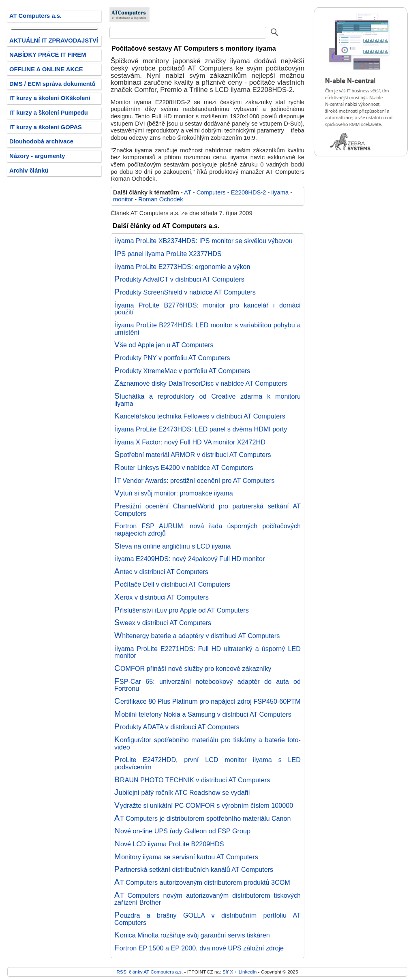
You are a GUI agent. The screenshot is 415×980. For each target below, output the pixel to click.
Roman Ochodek (160, 199)
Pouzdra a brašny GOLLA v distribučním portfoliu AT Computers (207, 919)
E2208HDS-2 (249, 192)
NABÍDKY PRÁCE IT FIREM (48, 55)
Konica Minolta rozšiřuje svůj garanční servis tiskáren (192, 935)
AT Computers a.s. (35, 16)
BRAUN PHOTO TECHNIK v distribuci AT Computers (192, 780)
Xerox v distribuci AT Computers (162, 597)
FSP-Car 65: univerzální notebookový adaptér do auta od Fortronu (207, 685)
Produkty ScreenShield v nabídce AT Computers (185, 292)
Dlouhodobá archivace (41, 141)
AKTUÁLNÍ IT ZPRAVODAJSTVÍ (54, 41)
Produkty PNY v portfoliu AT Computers (172, 358)
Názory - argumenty (37, 156)
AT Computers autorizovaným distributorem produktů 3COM (202, 882)
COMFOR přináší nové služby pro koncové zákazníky (193, 668)
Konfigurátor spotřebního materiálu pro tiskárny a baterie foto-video (207, 743)
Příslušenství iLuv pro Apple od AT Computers (182, 610)
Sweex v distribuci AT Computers (163, 623)
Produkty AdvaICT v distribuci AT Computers (179, 279)
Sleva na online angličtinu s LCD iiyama (172, 546)
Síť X (228, 972)
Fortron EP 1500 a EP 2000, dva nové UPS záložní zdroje (199, 948)
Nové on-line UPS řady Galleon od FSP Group (182, 831)
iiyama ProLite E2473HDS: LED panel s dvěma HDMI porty (201, 429)
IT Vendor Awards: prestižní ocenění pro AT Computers (195, 480)
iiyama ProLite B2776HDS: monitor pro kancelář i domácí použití (207, 309)
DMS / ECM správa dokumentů (52, 84)
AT (187, 192)
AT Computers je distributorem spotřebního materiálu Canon (203, 818)
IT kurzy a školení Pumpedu (49, 113)
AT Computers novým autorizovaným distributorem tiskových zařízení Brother (207, 899)
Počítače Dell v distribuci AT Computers (172, 584)
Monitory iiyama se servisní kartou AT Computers (186, 857)
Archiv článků (29, 171)
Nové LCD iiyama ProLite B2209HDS (169, 844)
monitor (123, 199)
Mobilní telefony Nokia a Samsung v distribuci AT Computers (203, 714)
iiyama (280, 192)
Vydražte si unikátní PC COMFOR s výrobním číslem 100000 (204, 805)
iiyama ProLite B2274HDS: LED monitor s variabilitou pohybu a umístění (207, 329)
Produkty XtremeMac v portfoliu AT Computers (182, 371)
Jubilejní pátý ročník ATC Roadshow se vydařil (182, 792)
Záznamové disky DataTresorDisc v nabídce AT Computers (201, 383)
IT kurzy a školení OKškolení (50, 98)
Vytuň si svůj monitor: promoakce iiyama (174, 493)
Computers (211, 192)
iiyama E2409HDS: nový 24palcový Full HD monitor (189, 559)
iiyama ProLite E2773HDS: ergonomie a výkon (182, 267)
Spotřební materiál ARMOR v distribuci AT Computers (193, 455)
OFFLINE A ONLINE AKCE (46, 69)
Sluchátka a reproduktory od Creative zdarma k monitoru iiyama (207, 400)
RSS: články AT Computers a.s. (150, 972)
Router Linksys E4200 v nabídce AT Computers (184, 468)
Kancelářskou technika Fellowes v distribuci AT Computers (200, 416)
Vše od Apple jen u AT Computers (164, 345)
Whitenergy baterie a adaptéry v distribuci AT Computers (197, 636)
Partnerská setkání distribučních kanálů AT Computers (194, 869)
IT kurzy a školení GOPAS (46, 127)
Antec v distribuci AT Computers (161, 572)
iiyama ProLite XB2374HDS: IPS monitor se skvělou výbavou (203, 241)
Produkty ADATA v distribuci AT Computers (177, 727)
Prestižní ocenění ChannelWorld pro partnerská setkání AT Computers (207, 510)
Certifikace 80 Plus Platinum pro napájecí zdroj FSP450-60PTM (207, 701)
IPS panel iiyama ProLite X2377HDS (168, 254)
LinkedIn (248, 972)
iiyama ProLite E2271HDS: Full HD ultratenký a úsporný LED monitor (207, 652)
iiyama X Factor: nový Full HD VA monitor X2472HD (190, 442)
